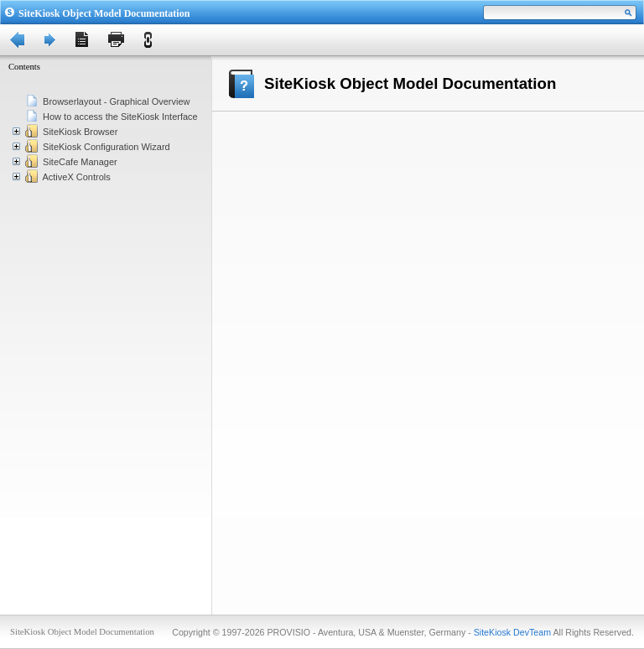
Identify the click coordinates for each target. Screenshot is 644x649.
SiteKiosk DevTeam (512, 632)
